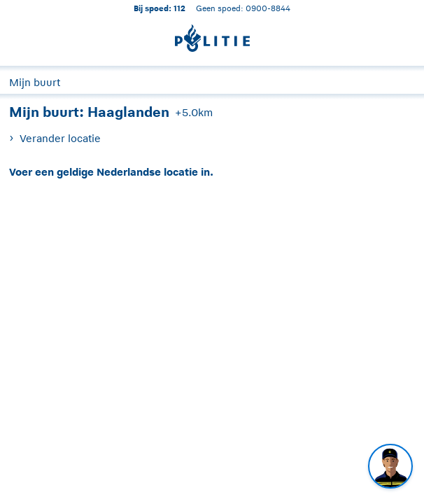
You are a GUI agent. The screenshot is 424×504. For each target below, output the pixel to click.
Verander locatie (60, 138)
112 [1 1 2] (179, 8)
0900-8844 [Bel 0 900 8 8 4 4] (268, 8)
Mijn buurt (35, 82)
